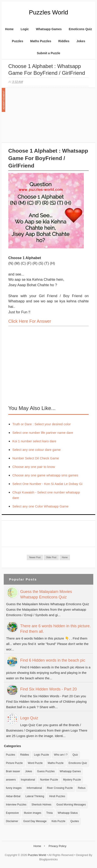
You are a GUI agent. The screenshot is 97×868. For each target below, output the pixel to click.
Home (9, 29)
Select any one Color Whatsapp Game (40, 506)
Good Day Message (35, 821)
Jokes (81, 41)
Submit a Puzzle (49, 53)
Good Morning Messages (71, 805)
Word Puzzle (35, 763)
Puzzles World (48, 12)
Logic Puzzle (41, 755)
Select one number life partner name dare (43, 433)
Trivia (49, 813)
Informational (34, 788)
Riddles (64, 41)
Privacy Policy (57, 846)
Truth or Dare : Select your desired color (41, 424)
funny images (14, 788)
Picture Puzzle (14, 763)
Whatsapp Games (49, 29)
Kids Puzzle (58, 821)
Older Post (51, 557)
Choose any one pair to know (34, 467)
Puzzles (17, 41)
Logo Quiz (29, 718)
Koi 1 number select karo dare (34, 441)
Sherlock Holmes (41, 805)
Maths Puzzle (56, 763)
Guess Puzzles (46, 771)
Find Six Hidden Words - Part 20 (48, 689)
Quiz (75, 755)
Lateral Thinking (35, 796)
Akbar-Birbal (13, 796)
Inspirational (28, 780)
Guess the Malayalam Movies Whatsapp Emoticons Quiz (46, 594)
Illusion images (33, 813)
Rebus (82, 788)
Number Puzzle (49, 780)
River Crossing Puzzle (60, 788)
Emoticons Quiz (80, 29)
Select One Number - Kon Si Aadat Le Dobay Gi (47, 484)
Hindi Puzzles (57, 796)
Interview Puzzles (16, 805)
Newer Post (35, 557)
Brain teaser (13, 771)
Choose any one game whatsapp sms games (45, 475)
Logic (25, 29)
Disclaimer (12, 821)
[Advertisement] (41, 117)
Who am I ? (61, 755)
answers (11, 780)
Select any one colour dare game (36, 450)
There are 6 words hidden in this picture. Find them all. (55, 629)
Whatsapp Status (68, 813)
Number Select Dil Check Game (36, 458)
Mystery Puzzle (72, 780)
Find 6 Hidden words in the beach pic (53, 660)
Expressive (12, 813)
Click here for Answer (30, 321)
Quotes (75, 821)
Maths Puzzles (41, 41)
